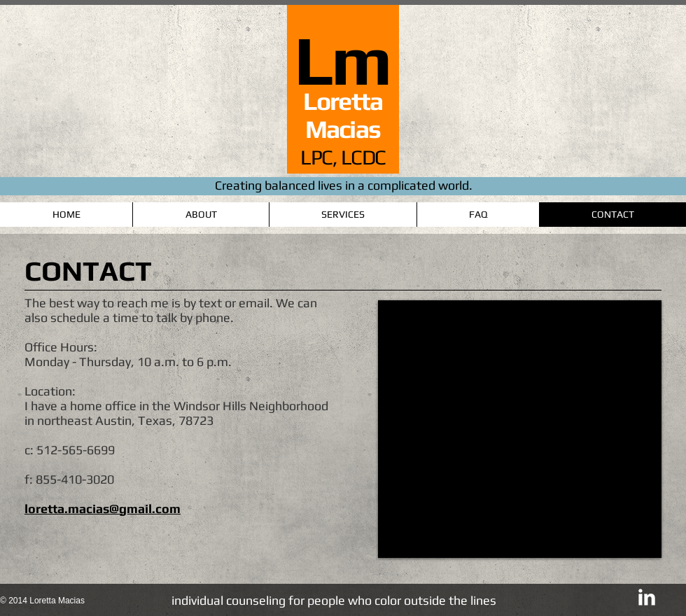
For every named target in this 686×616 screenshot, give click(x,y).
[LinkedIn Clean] (647, 597)
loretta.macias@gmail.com (103, 509)
